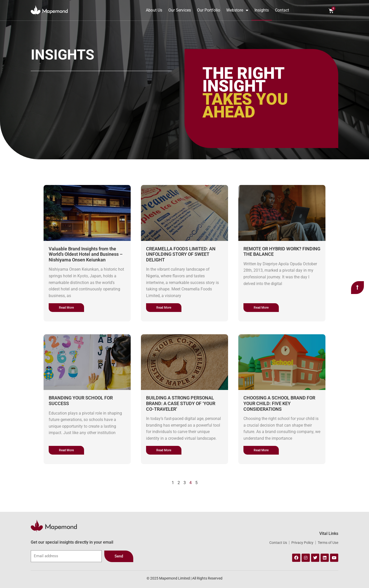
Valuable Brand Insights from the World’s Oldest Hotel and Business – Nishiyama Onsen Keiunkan (86, 254)
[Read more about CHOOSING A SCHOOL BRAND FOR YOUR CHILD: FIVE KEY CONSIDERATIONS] (261, 450)
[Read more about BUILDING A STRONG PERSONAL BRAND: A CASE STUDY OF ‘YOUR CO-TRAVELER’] (164, 450)
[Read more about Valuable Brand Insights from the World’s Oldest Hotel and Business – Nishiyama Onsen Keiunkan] (66, 308)
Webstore (237, 10)
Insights (262, 10)
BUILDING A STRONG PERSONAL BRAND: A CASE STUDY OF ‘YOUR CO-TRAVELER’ (181, 403)
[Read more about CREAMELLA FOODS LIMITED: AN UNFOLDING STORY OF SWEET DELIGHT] (164, 308)
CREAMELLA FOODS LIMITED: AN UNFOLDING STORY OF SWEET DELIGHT (181, 254)
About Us (154, 10)
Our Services (180, 10)
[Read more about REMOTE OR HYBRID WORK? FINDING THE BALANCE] (261, 308)
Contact (282, 10)
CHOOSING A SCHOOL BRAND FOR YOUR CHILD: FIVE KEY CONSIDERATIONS (279, 403)
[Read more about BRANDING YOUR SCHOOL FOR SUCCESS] (66, 450)
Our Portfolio (209, 10)
